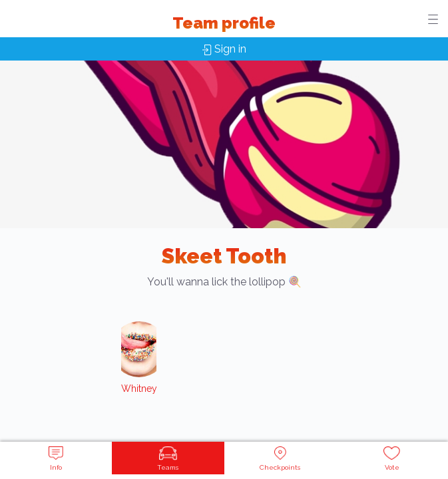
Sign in (224, 49)
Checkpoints (280, 459)
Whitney (139, 389)
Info (56, 459)
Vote (392, 459)
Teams (168, 459)
